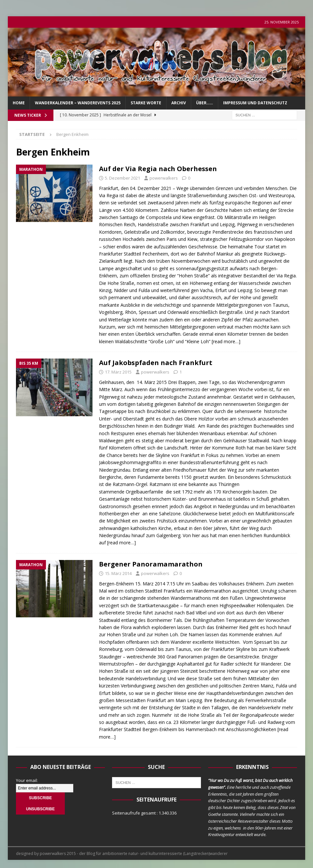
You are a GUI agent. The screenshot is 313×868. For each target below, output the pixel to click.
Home (19, 103)
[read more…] (226, 341)
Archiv (179, 103)
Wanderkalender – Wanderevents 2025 (78, 103)
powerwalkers (164, 178)
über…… (205, 103)
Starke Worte (146, 103)
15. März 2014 (118, 573)
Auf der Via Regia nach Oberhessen (158, 169)
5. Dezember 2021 (122, 178)
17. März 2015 (118, 372)
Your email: (27, 780)
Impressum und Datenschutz (255, 103)
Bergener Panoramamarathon (151, 564)
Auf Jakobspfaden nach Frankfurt (156, 363)
